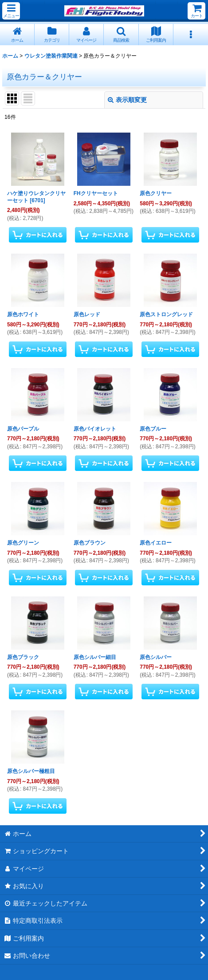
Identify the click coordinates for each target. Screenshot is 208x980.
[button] (11, 11)
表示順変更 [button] (127, 100)
